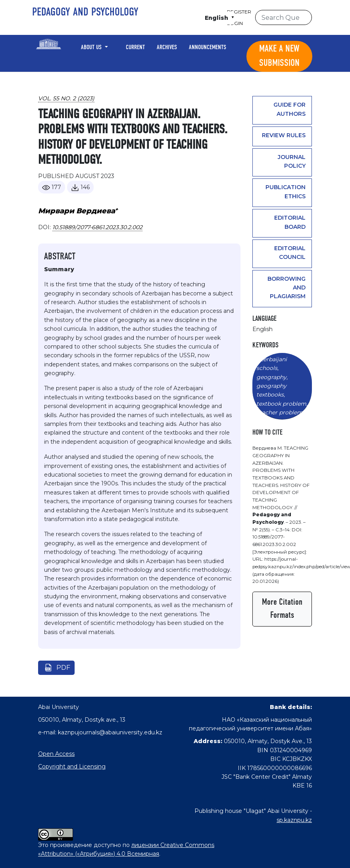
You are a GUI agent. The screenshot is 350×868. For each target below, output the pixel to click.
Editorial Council (290, 253)
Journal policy (292, 161)
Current (135, 48)
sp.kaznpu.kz (294, 820)
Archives (167, 48)
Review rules (284, 135)
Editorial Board (290, 222)
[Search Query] (284, 17)
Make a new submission (279, 56)
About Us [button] (92, 48)
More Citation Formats (282, 609)
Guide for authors (289, 109)
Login (235, 23)
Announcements (208, 48)
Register (239, 12)
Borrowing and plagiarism (287, 288)
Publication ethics (286, 192)
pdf (63, 668)
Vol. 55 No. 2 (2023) (66, 98)
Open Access (56, 754)
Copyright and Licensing (72, 766)
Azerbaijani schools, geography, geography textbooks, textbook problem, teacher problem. (282, 386)
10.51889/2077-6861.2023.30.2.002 (97, 227)
